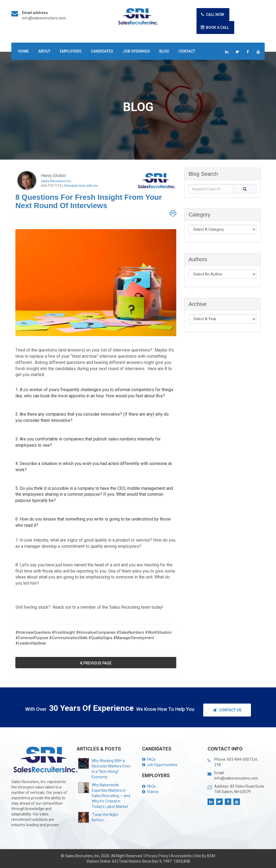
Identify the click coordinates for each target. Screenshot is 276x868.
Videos (150, 792)
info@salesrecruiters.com (44, 18)
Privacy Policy (157, 856)
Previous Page (96, 663)
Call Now (212, 14)
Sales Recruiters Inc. (56, 181)
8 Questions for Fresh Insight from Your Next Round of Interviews (89, 201)
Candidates (102, 51)
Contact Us (227, 710)
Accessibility (181, 856)
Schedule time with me (81, 186)
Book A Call (214, 27)
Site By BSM (205, 856)
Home (23, 51)
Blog (164, 51)
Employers (71, 51)
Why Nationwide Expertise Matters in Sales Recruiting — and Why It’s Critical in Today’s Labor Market (111, 796)
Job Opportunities (160, 765)
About (44, 51)
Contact (187, 51)
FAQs (149, 759)
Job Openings (136, 51)
